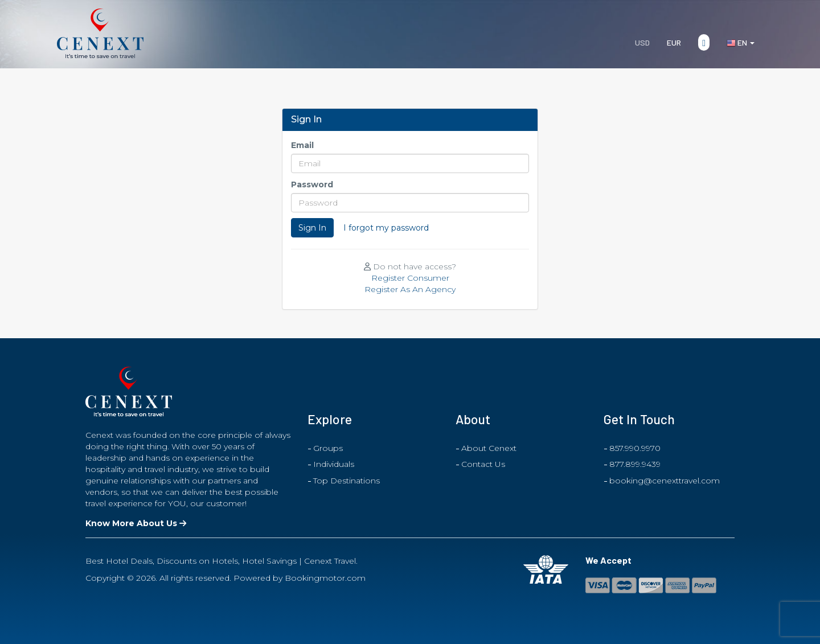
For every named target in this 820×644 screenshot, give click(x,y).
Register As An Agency (410, 289)
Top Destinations (347, 481)
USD (642, 42)
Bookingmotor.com (325, 578)
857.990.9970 (635, 448)
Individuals (334, 464)
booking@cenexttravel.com (665, 481)
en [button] (741, 43)
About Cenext (489, 448)
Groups (328, 448)
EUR (674, 42)
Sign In (312, 228)
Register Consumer (410, 278)
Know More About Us (136, 523)
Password (312, 184)
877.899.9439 (635, 464)
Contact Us (483, 464)
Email (302, 145)
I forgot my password (386, 228)
